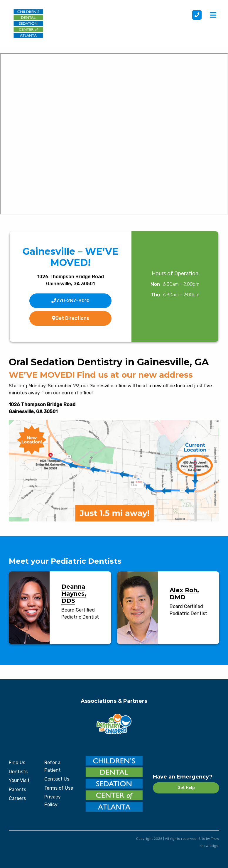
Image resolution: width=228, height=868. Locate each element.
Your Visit (19, 780)
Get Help (186, 788)
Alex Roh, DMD (184, 594)
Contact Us (57, 779)
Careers (17, 798)
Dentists (18, 772)
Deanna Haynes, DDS (74, 594)
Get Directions (71, 318)
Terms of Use (59, 788)
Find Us (17, 763)
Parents (17, 790)
